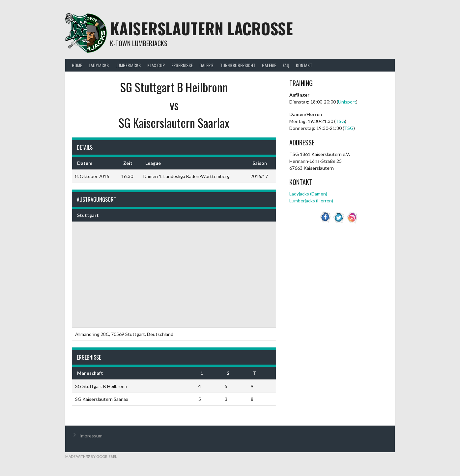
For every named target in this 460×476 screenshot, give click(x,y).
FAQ (286, 65)
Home (77, 65)
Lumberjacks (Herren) (311, 201)
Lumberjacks (128, 65)
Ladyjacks (99, 65)
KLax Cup (156, 65)
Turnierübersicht (238, 65)
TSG (340, 121)
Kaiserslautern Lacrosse (201, 28)
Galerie (206, 65)
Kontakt (304, 65)
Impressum (91, 436)
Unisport (347, 102)
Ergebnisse (182, 65)
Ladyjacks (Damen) (308, 194)
